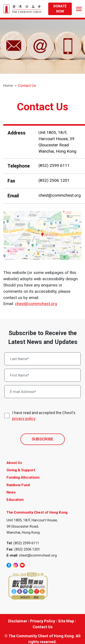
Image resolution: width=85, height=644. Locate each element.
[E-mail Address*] (43, 392)
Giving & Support (21, 470)
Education (15, 500)
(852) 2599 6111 (54, 165)
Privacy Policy (43, 621)
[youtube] (22, 565)
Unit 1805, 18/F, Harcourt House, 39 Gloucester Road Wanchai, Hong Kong (57, 142)
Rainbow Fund (18, 485)
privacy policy (24, 419)
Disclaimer (18, 621)
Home (8, 85)
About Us (14, 463)
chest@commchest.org (60, 195)
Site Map (66, 621)
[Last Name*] (43, 359)
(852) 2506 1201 (54, 180)
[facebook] (9, 565)
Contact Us (27, 85)
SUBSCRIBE (42, 439)
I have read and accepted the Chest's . (44, 416)
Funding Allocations (23, 477)
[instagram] (16, 565)
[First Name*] (43, 375)
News (11, 492)
